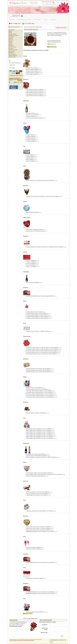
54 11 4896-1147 (15, 24)
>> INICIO (12, 20)
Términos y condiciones (13, 640)
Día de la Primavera (13, 56)
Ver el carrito (12, 68)
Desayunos (11, 37)
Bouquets (11, 46)
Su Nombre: (45, 625)
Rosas (10, 33)
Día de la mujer (12, 57)
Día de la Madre (12, 54)
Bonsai (10, 43)
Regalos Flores (34, 618)
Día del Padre (12, 51)
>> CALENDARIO (37, 20)
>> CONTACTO (53, 20)
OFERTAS (11, 53)
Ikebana (11, 41)
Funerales (11, 48)
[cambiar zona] (58, 42)
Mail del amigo (44, 633)
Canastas (11, 40)
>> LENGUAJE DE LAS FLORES (24, 20)
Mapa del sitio (32, 640)
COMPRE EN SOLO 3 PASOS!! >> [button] (17, 75)
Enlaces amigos (20, 640)
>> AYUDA (45, 20)
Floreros (11, 38)
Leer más (20, 626)
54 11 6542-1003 (28, 24)
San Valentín (12, 30)
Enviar (62, 636)
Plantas (11, 44)
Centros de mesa (12, 47)
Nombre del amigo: (45, 629)
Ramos (10, 31)
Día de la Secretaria (13, 50)
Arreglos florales (12, 34)
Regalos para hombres (14, 36)
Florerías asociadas (26, 640)
